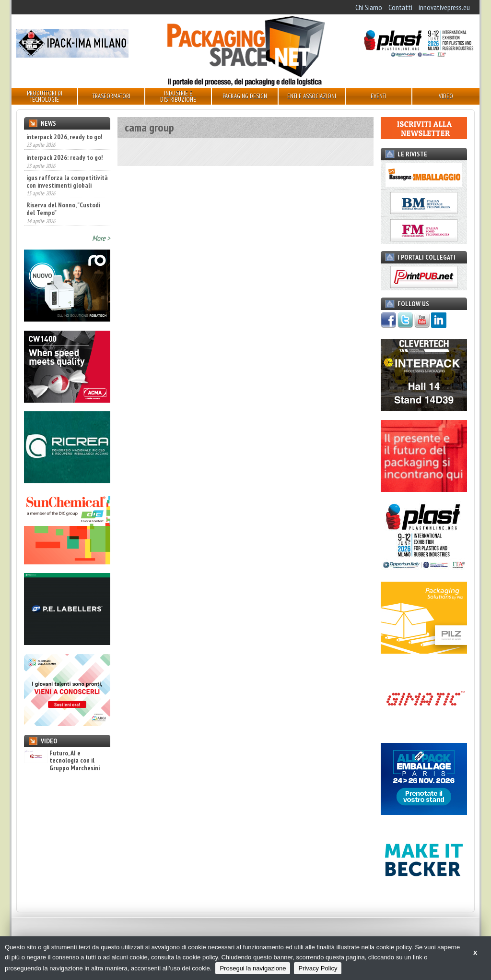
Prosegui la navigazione (253, 968)
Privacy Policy (318, 968)
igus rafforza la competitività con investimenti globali (67, 181)
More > (101, 238)
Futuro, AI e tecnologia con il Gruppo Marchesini (62, 761)
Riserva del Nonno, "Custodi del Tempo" (63, 209)
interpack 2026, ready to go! (64, 137)
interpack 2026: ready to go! (64, 157)
